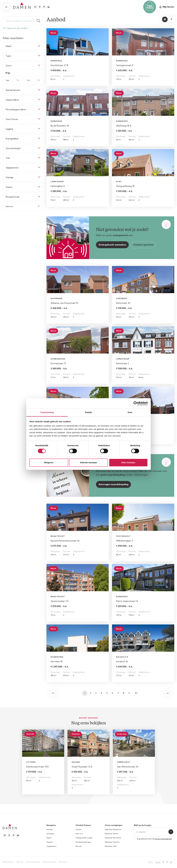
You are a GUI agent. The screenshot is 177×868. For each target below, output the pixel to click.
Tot (28, 80)
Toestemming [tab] (47, 412)
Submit (171, 832)
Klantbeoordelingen (84, 842)
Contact (79, 829)
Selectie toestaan (89, 462)
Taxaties (50, 842)
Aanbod (50, 829)
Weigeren (49, 462)
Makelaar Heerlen (112, 842)
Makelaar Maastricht (113, 829)
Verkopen (50, 834)
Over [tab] (130, 412)
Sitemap (20, 862)
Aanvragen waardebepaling (113, 484)
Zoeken (40, 21)
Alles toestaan (128, 462)
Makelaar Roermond (113, 838)
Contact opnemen (143, 245)
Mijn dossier (167, 7)
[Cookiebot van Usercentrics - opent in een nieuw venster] (136, 403)
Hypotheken (51, 846)
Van (7, 80)
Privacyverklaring (33, 862)
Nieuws (79, 846)
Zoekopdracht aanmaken (112, 245)
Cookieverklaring (49, 862)
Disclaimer (63, 862)
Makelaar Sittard (111, 834)
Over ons (79, 834)
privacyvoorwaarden (163, 839)
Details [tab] (88, 412)
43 (136, 693)
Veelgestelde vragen (84, 838)
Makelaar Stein (111, 846)
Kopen (49, 838)
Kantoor (9, 206)
